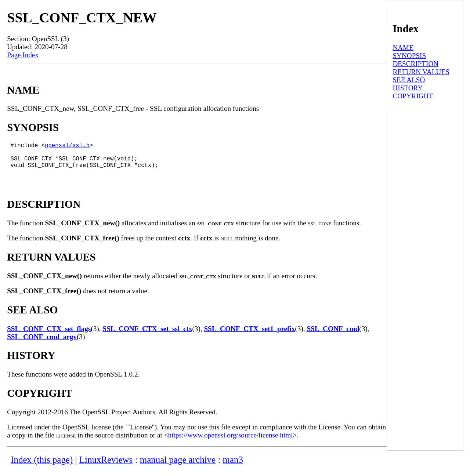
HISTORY (408, 88)
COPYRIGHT (413, 96)
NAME (403, 48)
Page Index (23, 55)
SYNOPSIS (409, 56)
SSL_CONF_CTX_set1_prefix (249, 336)
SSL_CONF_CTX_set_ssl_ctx (147, 336)
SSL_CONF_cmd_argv (42, 344)
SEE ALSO (409, 80)
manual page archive (178, 467)
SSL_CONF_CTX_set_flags (49, 336)
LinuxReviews (106, 467)
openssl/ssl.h (67, 146)
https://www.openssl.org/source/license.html (231, 442)
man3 (233, 467)
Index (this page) (42, 467)
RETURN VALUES (421, 72)
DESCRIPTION (415, 64)
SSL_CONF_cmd (333, 336)
